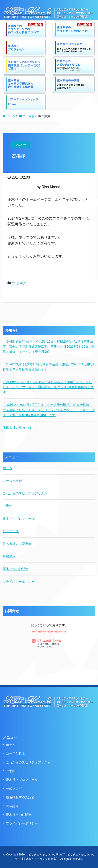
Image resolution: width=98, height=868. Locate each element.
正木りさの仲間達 (15, 569)
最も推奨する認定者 (17, 544)
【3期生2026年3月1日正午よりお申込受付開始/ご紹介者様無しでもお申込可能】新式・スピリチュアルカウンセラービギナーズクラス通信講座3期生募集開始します (49, 410)
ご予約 (8, 506)
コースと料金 (12, 481)
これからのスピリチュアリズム (25, 493)
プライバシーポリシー (19, 582)
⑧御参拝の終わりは (17, 428)
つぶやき (19, 283)
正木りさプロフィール (19, 519)
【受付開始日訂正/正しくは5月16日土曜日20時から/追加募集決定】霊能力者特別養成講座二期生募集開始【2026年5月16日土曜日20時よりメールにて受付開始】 (49, 347)
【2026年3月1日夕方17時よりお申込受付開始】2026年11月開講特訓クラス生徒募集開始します (49, 367)
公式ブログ (11, 531)
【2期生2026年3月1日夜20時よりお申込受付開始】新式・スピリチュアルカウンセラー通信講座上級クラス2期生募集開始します (48, 387)
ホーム (8, 468)
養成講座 (9, 556)
